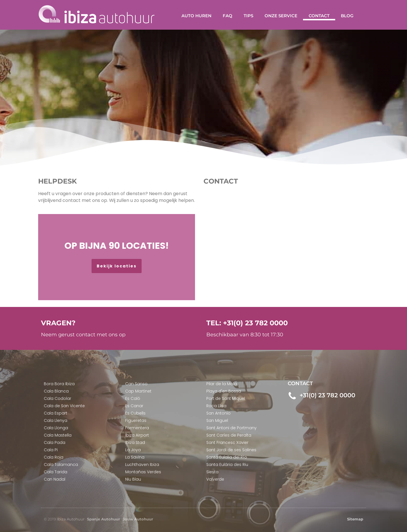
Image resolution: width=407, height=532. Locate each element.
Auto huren (196, 16)
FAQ (228, 16)
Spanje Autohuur (104, 519)
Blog (347, 16)
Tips (248, 16)
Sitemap (355, 519)
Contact (319, 16)
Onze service (281, 16)
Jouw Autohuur (138, 519)
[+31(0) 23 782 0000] (292, 396)
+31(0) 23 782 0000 (327, 395)
